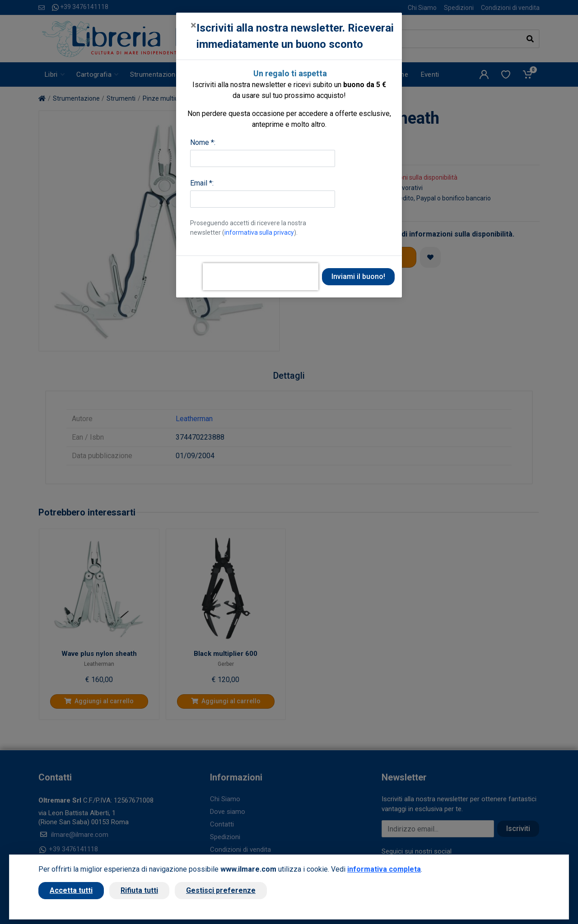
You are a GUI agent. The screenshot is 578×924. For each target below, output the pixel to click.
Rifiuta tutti (139, 890)
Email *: (202, 183)
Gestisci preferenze (221, 890)
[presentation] (261, 277)
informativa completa (384, 869)
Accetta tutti (71, 890)
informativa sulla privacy (259, 232)
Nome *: (203, 142)
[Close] (193, 25)
